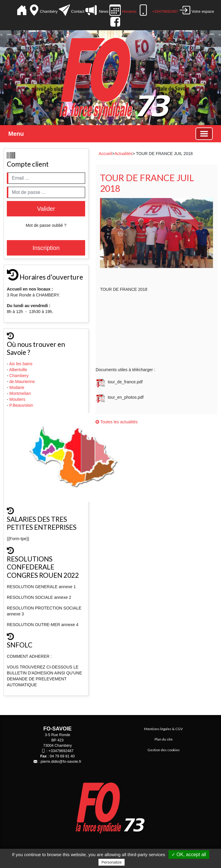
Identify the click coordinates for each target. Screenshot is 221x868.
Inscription (46, 248)
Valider (46, 209)
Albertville (19, 370)
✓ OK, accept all (189, 855)
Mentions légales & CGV (163, 729)
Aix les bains (21, 364)
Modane (17, 387)
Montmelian (21, 393)
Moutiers (18, 399)
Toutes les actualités (117, 422)
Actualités (124, 154)
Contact (78, 11)
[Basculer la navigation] (204, 134)
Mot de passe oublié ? (46, 225)
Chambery (19, 376)
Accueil (105, 154)
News (103, 11)
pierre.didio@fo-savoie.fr (61, 762)
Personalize (112, 862)
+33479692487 (61, 751)
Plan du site (164, 739)
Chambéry (49, 11)
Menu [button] (16, 134)
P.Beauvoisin (22, 405)
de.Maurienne (23, 382)
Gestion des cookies (164, 750)
